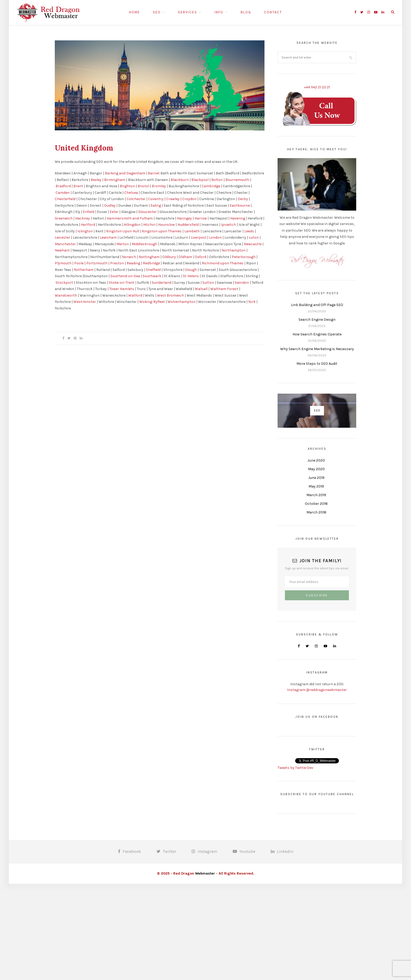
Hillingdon (132, 225)
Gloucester (147, 212)
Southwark (152, 276)
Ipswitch (228, 225)
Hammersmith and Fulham (130, 218)
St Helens (191, 276)
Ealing (156, 205)
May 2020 (316, 469)
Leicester (63, 237)
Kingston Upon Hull (123, 231)
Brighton (127, 186)
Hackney (83, 218)
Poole (79, 263)
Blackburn (180, 180)
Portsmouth (97, 263)
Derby (243, 199)
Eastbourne (240, 205)
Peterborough (244, 257)
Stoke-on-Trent (122, 283)
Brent (78, 186)
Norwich (129, 257)
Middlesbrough (144, 244)
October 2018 (316, 504)
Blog (246, 12)
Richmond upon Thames (223, 263)
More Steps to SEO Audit (317, 364)
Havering (238, 218)
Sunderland (162, 283)
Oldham (185, 257)
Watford (135, 295)
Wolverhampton (182, 302)
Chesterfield (65, 199)
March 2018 (316, 512)
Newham (62, 250)
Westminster (85, 302)
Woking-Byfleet (152, 302)
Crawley (173, 199)
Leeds (249, 231)
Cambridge (211, 186)
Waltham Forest (224, 289)
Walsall (201, 289)
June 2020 (316, 460)
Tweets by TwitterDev (295, 768)
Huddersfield (188, 225)
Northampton (234, 250)
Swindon (242, 283)
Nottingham (149, 257)
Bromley (159, 186)
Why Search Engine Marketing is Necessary (317, 349)
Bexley (96, 180)
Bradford (63, 186)
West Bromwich (171, 295)
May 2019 (316, 486)
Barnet (154, 173)
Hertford (88, 225)
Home (134, 12)
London (215, 237)
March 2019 (316, 495)
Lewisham (108, 237)
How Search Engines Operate (317, 334)
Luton (254, 237)
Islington (85, 231)
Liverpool (199, 237)
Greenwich (64, 218)
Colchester (136, 199)
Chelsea (131, 193)
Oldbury (169, 257)
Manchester (65, 244)
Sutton (208, 283)
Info (219, 12)
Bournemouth (237, 180)
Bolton (217, 180)
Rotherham (84, 270)
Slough (191, 270)
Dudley (110, 205)
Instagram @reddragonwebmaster (317, 690)
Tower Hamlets (122, 289)
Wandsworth (66, 295)
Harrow (201, 218)
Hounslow (166, 225)
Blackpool (200, 180)
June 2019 (316, 478)
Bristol (143, 186)
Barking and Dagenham (125, 173)
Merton (123, 244)
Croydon (189, 199)
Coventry (156, 199)
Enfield (89, 212)
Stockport (64, 283)
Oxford (201, 257)
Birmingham (115, 180)
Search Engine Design (317, 320)
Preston (117, 263)
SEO (157, 12)
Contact (273, 12)
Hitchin (149, 225)
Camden (63, 193)
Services (188, 12)
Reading (133, 263)
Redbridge (151, 263)
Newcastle (253, 244)
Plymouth (63, 263)
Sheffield (153, 270)
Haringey (184, 218)
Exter (114, 212)
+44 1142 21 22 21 (317, 87)
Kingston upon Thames (162, 231)
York (252, 302)
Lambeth (192, 231)
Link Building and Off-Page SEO (317, 305)
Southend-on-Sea (125, 276)
